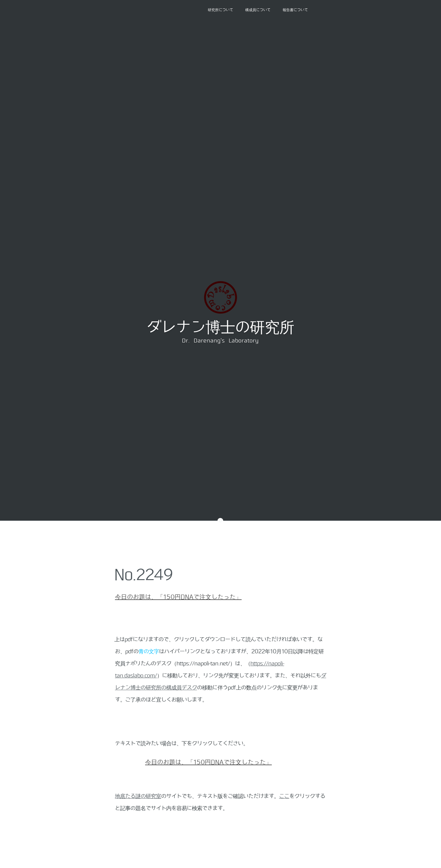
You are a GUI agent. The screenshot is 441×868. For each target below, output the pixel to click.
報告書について (295, 10)
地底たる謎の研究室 (138, 796)
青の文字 (149, 652)
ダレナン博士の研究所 (220, 327)
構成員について (258, 10)
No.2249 (143, 575)
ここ (284, 796)
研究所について (220, 10)
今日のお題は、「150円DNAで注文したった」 (178, 597)
